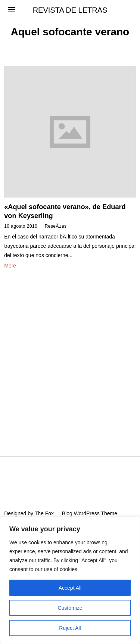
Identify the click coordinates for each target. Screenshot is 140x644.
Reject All (70, 628)
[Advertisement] (70, 354)
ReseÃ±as (56, 226)
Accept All (70, 588)
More (10, 266)
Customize (70, 608)
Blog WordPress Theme (90, 513)
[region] (70, 580)
